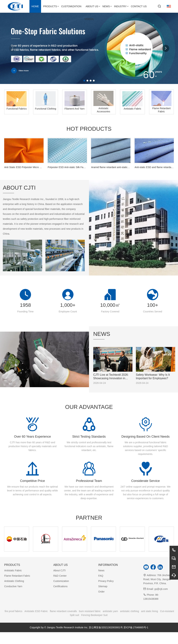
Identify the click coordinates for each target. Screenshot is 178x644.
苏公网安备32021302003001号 (106, 627)
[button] (84, 81)
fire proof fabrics (14, 611)
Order (102, 592)
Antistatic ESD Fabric (36, 611)
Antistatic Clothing (14, 581)
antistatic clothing (129, 611)
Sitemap (103, 586)
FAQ (101, 576)
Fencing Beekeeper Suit (94, 615)
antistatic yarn (110, 611)
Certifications (60, 586)
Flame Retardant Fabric (17, 576)
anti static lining (150, 611)
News (101, 570)
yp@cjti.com (161, 589)
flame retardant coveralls (63, 611)
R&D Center (60, 576)
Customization (61, 581)
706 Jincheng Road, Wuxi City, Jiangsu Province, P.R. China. (158, 579)
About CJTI (59, 570)
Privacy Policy (106, 581)
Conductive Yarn (13, 586)
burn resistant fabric (90, 611)
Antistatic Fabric (13, 570)
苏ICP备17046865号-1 (136, 627)
